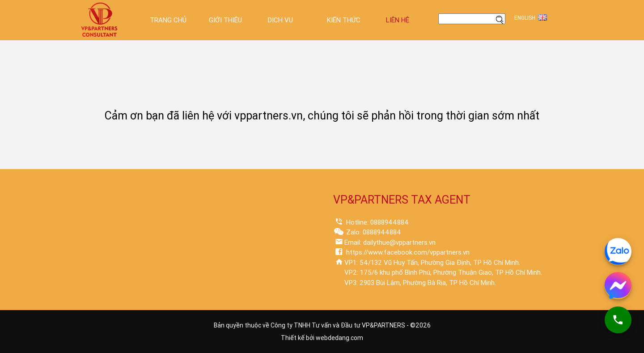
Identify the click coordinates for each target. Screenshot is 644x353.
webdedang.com (339, 338)
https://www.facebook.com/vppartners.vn (407, 252)
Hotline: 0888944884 (377, 222)
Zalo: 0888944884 (373, 232)
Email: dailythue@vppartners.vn (390, 242)
